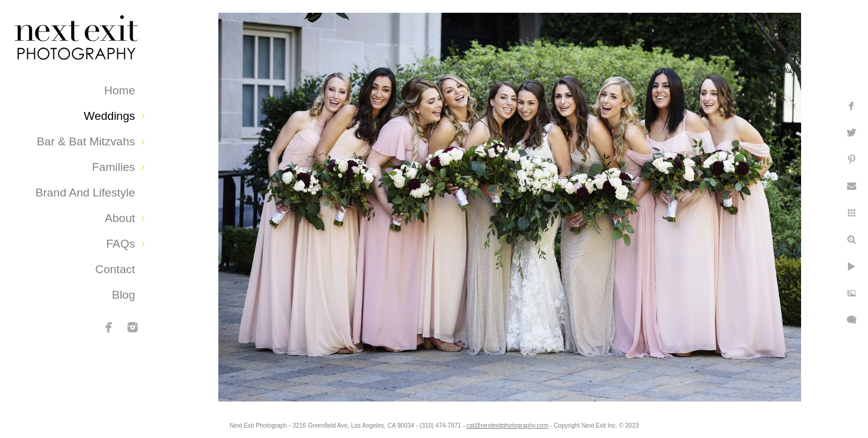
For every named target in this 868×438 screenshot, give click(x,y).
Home (120, 90)
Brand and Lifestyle (85, 193)
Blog (123, 295)
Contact (115, 269)
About (120, 218)
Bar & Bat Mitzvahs (86, 141)
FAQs (120, 244)
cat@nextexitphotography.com (507, 426)
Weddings (109, 116)
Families (113, 167)
